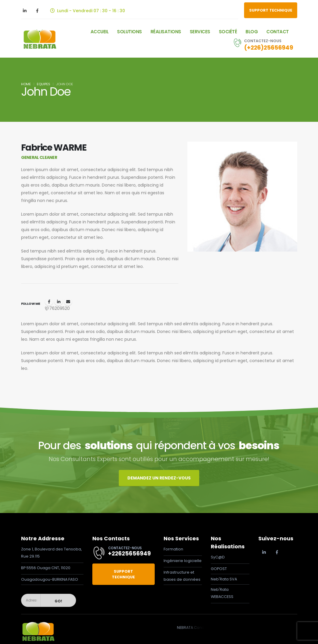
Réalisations (166, 32)
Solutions (129, 32)
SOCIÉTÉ (228, 32)
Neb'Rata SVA (224, 579)
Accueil (100, 32)
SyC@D (218, 557)
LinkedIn (58, 302)
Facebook (49, 302)
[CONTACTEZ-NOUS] (262, 44)
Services (200, 32)
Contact (278, 32)
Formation (173, 549)
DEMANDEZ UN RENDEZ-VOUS (159, 478)
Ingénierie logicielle (183, 561)
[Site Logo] (39, 39)
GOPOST (219, 569)
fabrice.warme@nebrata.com (68, 302)
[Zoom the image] (38, 623)
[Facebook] (37, 11)
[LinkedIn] (25, 11)
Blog (252, 32)
